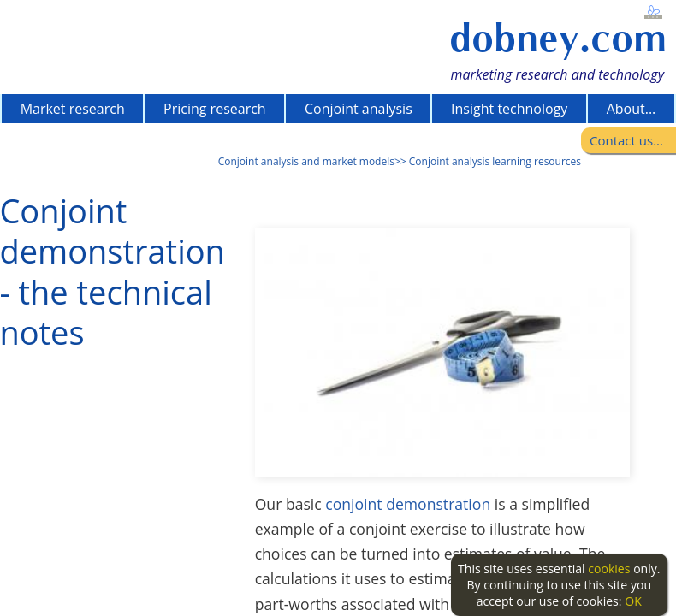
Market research (73, 109)
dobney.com (558, 38)
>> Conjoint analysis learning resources (488, 161)
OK (633, 601)
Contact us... (626, 140)
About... (632, 109)
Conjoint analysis (359, 109)
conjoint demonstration (408, 504)
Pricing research (215, 109)
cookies (609, 569)
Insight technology (509, 109)
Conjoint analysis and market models (306, 161)
